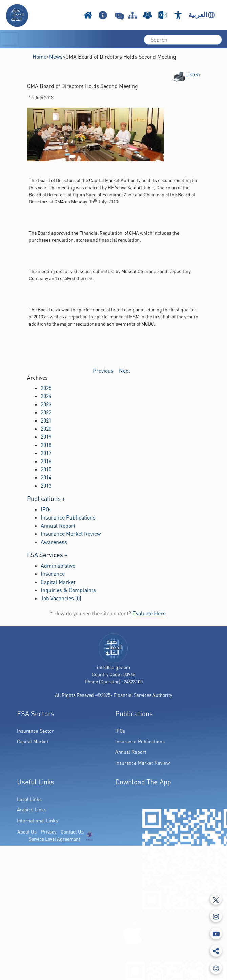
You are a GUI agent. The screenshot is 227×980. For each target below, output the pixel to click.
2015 (46, 469)
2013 (46, 486)
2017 (46, 453)
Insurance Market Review (71, 534)
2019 (46, 437)
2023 (46, 404)
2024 (46, 396)
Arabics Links (32, 810)
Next (125, 371)
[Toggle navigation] (9, 39)
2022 (46, 412)
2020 (46, 429)
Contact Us (72, 832)
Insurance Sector (35, 731)
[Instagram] (216, 916)
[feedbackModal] (216, 968)
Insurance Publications (68, 517)
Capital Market (58, 582)
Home (39, 57)
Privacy (49, 832)
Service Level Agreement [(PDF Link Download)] (55, 839)
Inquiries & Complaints (68, 590)
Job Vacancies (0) (61, 598)
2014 (46, 477)
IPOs (46, 509)
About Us (27, 832)
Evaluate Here (149, 613)
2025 (46, 388)
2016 (46, 461)
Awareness (54, 542)
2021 (46, 420)
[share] (216, 951)
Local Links (29, 799)
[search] (183, 40)
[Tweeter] (216, 899)
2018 (46, 445)
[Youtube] (216, 933)
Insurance (53, 574)
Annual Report (58, 526)
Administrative (58, 566)
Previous (103, 371)
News (56, 57)
